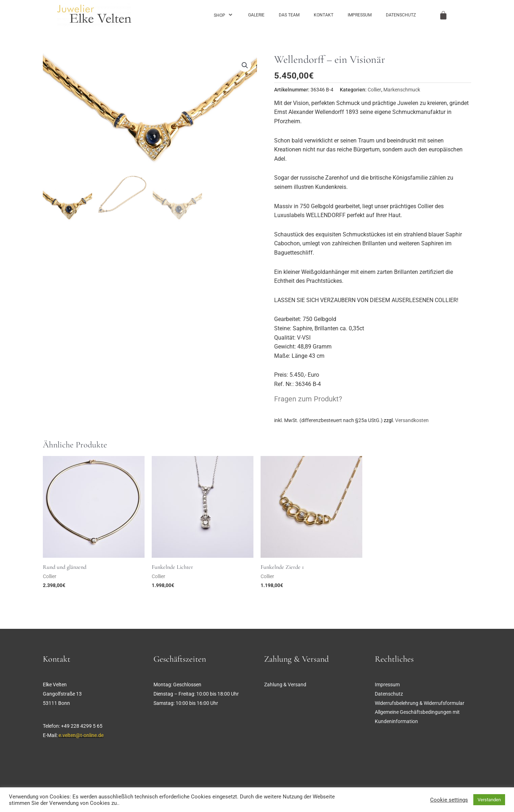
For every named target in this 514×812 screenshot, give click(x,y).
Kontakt (324, 15)
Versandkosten (412, 420)
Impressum (360, 15)
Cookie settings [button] (449, 800)
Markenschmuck (402, 90)
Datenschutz (401, 15)
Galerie (256, 15)
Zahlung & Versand (285, 685)
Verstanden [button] (489, 800)
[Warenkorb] (443, 15)
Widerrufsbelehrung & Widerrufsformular (420, 703)
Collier (374, 90)
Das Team (289, 15)
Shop (224, 15)
